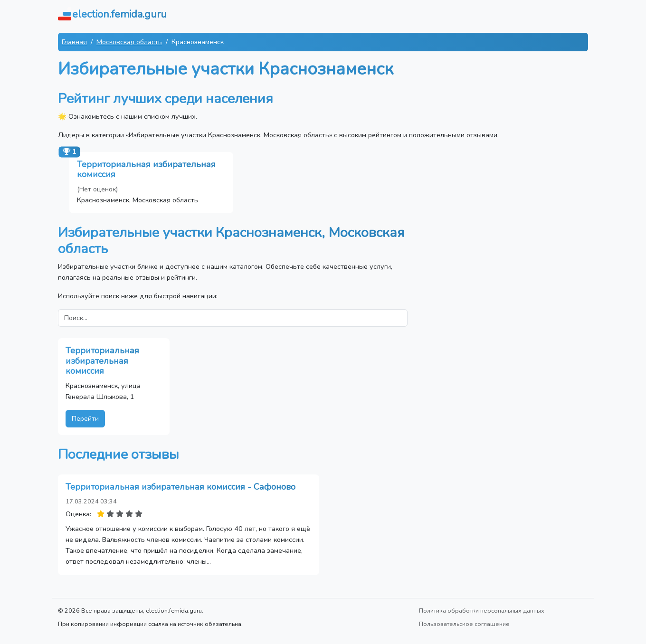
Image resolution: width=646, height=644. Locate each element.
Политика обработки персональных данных (482, 611)
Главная (74, 42)
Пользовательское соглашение (464, 624)
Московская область (129, 42)
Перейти (85, 418)
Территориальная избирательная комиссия (146, 170)
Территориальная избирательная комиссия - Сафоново (180, 487)
